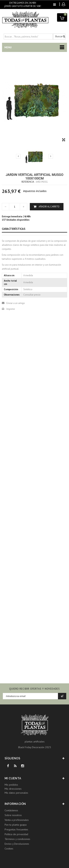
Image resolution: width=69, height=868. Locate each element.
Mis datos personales (16, 793)
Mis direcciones (13, 789)
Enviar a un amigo (16, 303)
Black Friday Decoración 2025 (35, 747)
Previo (18, 156)
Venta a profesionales (17, 820)
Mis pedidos (11, 785)
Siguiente (51, 156)
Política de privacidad (16, 834)
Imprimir (11, 309)
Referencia (28, 182)
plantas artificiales (35, 742)
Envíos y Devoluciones (17, 844)
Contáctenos (11, 810)
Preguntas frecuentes (16, 829)
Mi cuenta (13, 778)
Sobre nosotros (13, 815)
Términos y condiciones (17, 839)
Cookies (9, 849)
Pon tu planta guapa (16, 825)
